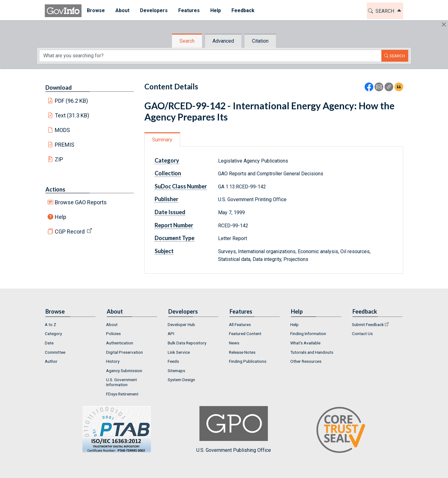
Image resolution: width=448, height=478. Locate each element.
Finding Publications (248, 361)
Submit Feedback (368, 324)
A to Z (51, 324)
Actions (55, 189)
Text (72, 115)
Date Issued (170, 212)
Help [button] (216, 10)
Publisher (166, 199)
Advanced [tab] (223, 41)
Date (49, 343)
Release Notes (242, 352)
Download (59, 88)
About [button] (122, 10)
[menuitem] (96, 11)
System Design (181, 380)
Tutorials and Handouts (312, 352)
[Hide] (444, 24)
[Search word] (210, 56)
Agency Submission (124, 371)
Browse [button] (96, 10)
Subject (164, 251)
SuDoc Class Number (181, 186)
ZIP (59, 159)
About (112, 324)
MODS (62, 130)
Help (61, 217)
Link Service (179, 352)
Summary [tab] (162, 140)
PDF (72, 101)
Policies (113, 334)
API (171, 334)
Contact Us (362, 334)
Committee (55, 352)
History (113, 361)
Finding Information (308, 334)
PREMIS (65, 145)
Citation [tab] (260, 41)
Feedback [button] (243, 10)
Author (51, 361)
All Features (240, 324)
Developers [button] (154, 10)
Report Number (174, 225)
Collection (168, 173)
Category (167, 160)
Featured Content (245, 334)
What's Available (305, 343)
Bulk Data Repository (187, 343)
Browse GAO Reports (81, 202)
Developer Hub (181, 324)
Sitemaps (176, 371)
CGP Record (70, 232)
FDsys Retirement (122, 394)
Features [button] (189, 10)
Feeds (173, 361)
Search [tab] (187, 41)
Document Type (175, 238)
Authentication (120, 343)
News (234, 343)
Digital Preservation (124, 352)
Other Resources (306, 361)
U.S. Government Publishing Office (234, 430)
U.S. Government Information (121, 382)
